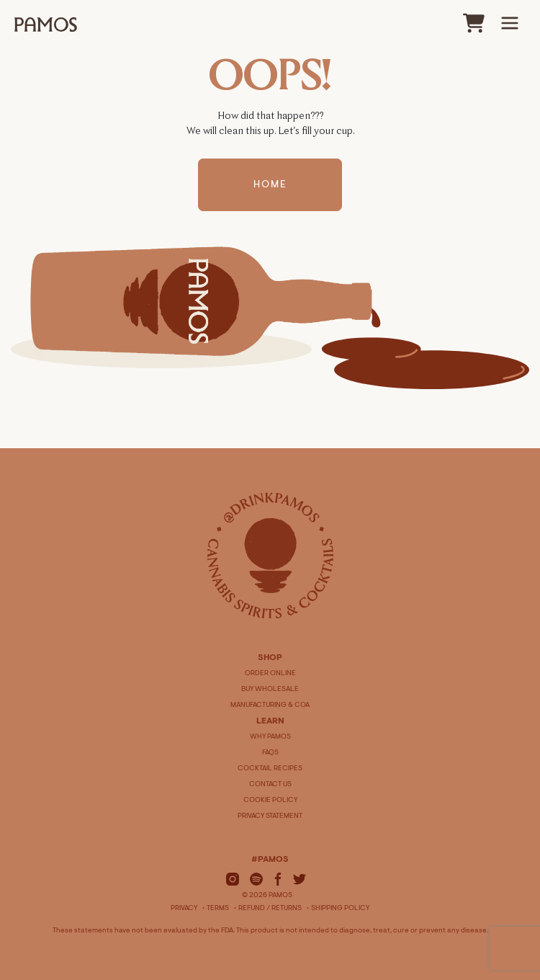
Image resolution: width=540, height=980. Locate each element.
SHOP (270, 658)
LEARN (270, 721)
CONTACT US (270, 785)
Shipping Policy (340, 909)
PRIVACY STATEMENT (270, 816)
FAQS (270, 753)
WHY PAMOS (270, 737)
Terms (218, 909)
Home (270, 187)
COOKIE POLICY (270, 801)
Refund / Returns (270, 909)
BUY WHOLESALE (270, 690)
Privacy (184, 909)
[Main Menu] (510, 23)
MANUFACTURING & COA (270, 705)
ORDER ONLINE (270, 674)
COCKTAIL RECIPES (270, 769)
